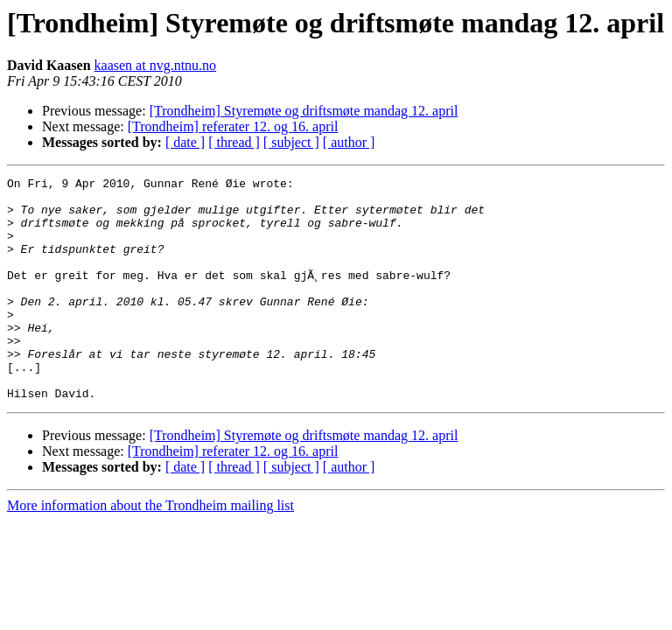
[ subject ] (291, 142)
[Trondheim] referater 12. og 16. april (233, 126)
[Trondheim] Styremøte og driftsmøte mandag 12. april (304, 111)
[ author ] (349, 142)
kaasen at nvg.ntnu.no (156, 65)
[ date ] (185, 142)
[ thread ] (234, 142)
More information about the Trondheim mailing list (150, 550)
